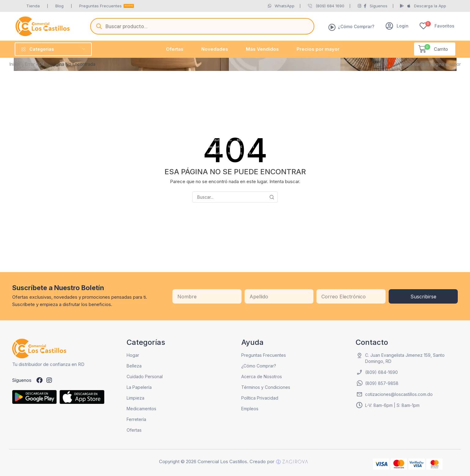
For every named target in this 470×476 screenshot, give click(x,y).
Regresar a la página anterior (431, 64)
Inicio (15, 64)
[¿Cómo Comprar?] (332, 27)
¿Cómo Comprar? (356, 26)
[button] (397, 26)
